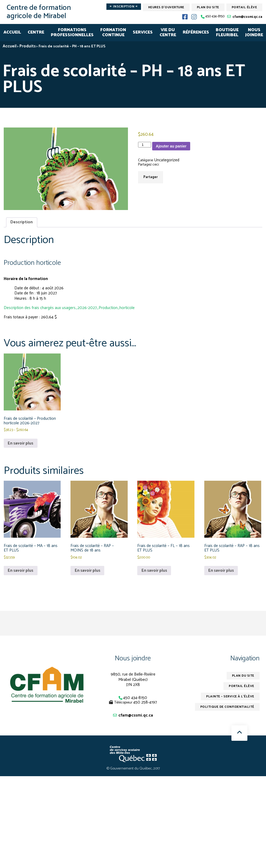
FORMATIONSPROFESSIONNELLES (72, 33)
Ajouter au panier (171, 146)
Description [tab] (22, 222)
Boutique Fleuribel (227, 33)
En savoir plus (20, 443)
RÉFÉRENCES (196, 32)
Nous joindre (133, 658)
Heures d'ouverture (166, 7)
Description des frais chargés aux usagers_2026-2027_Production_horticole (69, 308)
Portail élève (244, 7)
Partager (151, 177)
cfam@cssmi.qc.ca (247, 17)
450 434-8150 (215, 17)
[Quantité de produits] (144, 145)
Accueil (12, 32)
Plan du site (208, 7)
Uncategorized (167, 160)
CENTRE (36, 32)
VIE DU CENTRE (168, 33)
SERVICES (143, 32)
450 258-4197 (145, 702)
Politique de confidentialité (227, 707)
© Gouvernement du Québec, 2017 (133, 769)
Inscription (124, 7)
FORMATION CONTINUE (113, 33)
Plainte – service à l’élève (230, 696)
